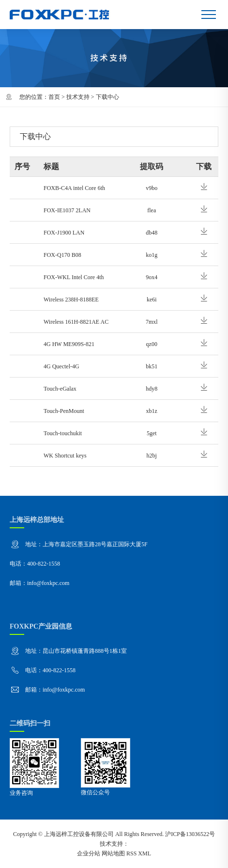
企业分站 (89, 853)
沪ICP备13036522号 (190, 834)
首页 (54, 97)
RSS (131, 853)
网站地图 (113, 853)
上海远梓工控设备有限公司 (79, 834)
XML (144, 853)
